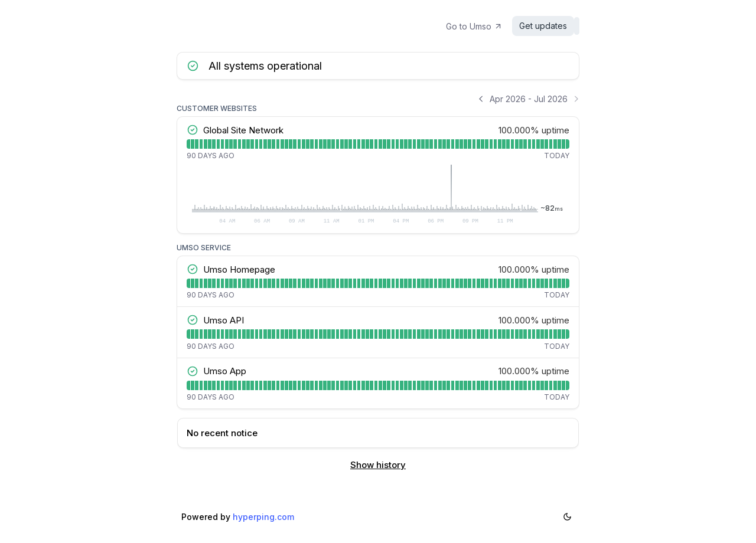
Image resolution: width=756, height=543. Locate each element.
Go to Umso (480, 26)
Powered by (238, 517)
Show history (378, 465)
